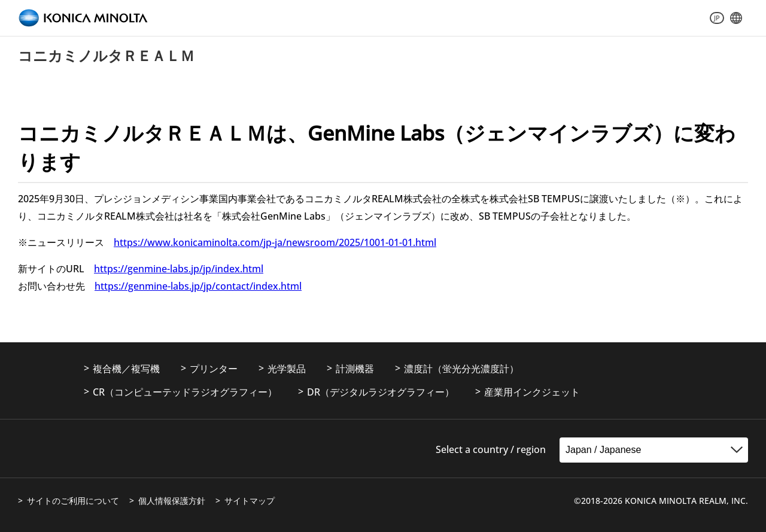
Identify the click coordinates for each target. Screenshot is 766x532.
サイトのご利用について (73, 501)
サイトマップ (250, 501)
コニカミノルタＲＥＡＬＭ (106, 55)
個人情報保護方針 (172, 501)
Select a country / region (491, 449)
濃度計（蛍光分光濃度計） (461, 369)
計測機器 (355, 369)
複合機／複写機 (126, 369)
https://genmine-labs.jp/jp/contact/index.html (198, 286)
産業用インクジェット (532, 392)
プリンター (214, 369)
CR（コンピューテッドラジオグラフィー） (185, 392)
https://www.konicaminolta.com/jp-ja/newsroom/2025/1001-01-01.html (275, 242)
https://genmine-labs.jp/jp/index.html (179, 269)
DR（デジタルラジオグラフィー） (381, 392)
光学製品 (287, 369)
